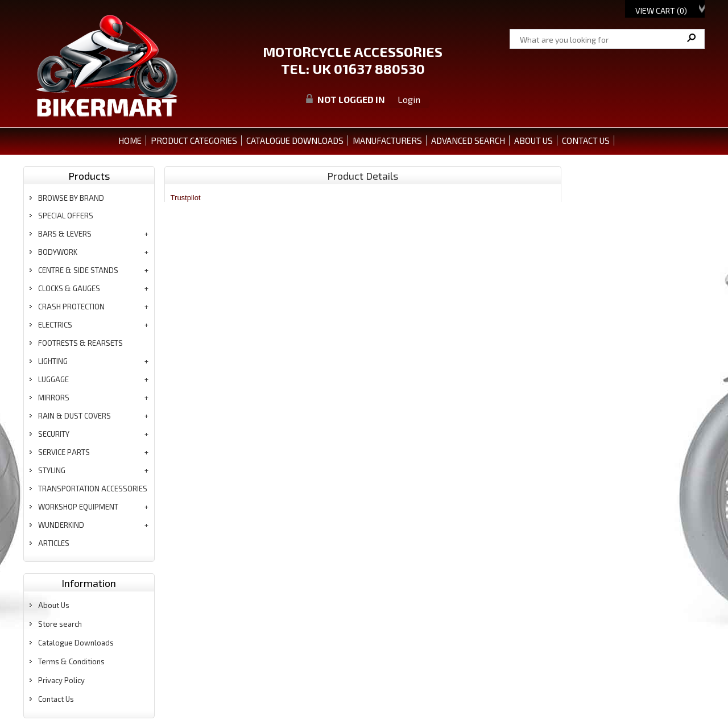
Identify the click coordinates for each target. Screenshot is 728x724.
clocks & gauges (69, 288)
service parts (64, 452)
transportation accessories (93, 489)
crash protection (71, 307)
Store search (60, 624)
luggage (53, 379)
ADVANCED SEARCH (468, 140)
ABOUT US (533, 140)
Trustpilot (186, 198)
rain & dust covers (75, 416)
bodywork (58, 252)
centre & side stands (78, 270)
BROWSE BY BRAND (71, 198)
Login (409, 99)
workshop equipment (78, 507)
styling (52, 470)
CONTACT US (586, 140)
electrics (55, 325)
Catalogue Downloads (76, 643)
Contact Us (56, 699)
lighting (53, 361)
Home (130, 140)
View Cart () (661, 11)
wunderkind (61, 525)
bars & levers (65, 234)
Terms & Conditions (71, 661)
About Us (54, 605)
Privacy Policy (61, 680)
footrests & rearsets (80, 343)
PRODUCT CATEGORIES (194, 140)
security (54, 434)
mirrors (54, 398)
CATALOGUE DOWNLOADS (295, 140)
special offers (66, 216)
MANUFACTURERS (387, 140)
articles (54, 543)
